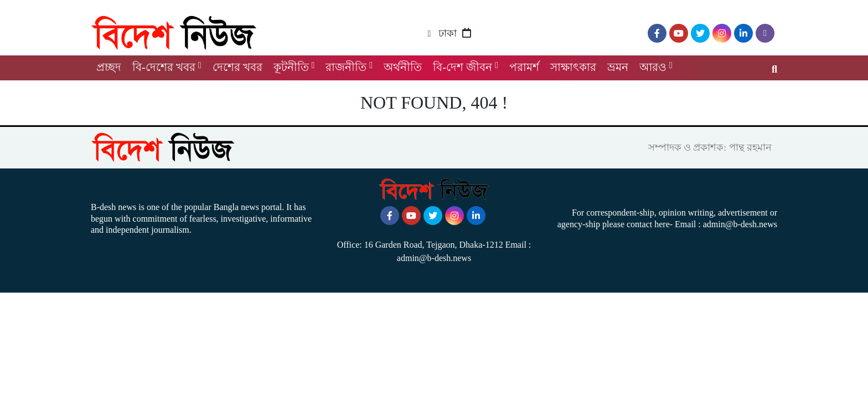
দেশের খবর (237, 67)
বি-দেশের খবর (164, 67)
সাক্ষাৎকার (573, 67)
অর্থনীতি (403, 67)
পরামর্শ (524, 67)
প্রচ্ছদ (109, 67)
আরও (653, 67)
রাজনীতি (346, 67)
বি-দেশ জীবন (463, 67)
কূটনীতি (291, 67)
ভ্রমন (618, 67)
